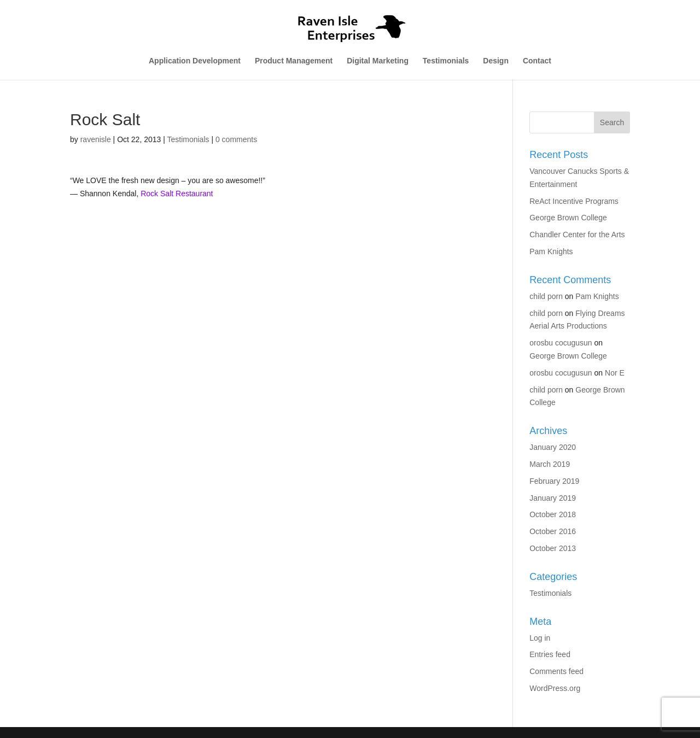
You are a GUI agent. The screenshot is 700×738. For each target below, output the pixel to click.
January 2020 (553, 447)
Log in (540, 638)
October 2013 (553, 548)
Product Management (294, 61)
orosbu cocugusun (561, 343)
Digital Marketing (378, 61)
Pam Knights (551, 251)
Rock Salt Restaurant (177, 194)
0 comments (236, 139)
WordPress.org (555, 688)
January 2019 (553, 498)
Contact (537, 61)
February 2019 (554, 481)
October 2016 (553, 531)
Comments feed (556, 671)
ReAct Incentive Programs (574, 201)
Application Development (195, 61)
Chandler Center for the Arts (577, 235)
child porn (546, 296)
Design (496, 61)
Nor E (615, 373)
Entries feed (550, 654)
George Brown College (568, 218)
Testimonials (446, 61)
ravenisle (96, 139)
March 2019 (550, 464)
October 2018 (553, 514)
